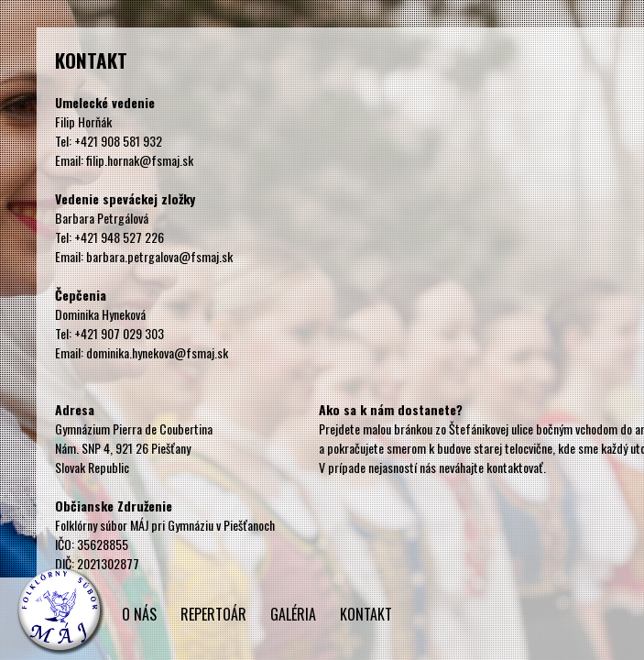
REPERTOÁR (213, 614)
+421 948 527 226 (119, 237)
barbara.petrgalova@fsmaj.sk (159, 256)
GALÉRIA (293, 614)
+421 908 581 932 (118, 141)
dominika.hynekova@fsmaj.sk (157, 352)
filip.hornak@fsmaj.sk (140, 160)
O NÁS (139, 614)
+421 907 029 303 (119, 333)
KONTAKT (366, 614)
